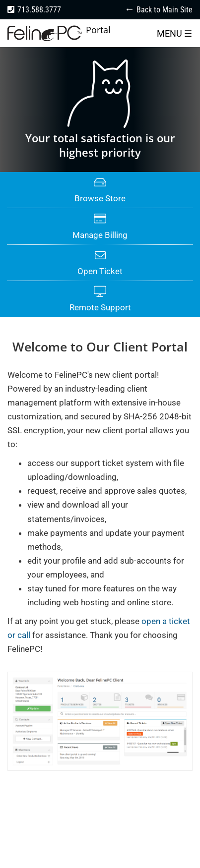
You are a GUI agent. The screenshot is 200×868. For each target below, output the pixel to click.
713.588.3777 (39, 10)
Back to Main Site (165, 10)
